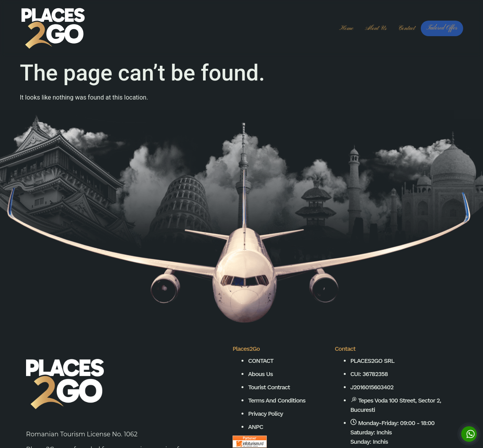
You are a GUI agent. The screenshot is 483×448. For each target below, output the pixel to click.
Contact (407, 28)
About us (375, 28)
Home (346, 28)
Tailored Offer (442, 28)
